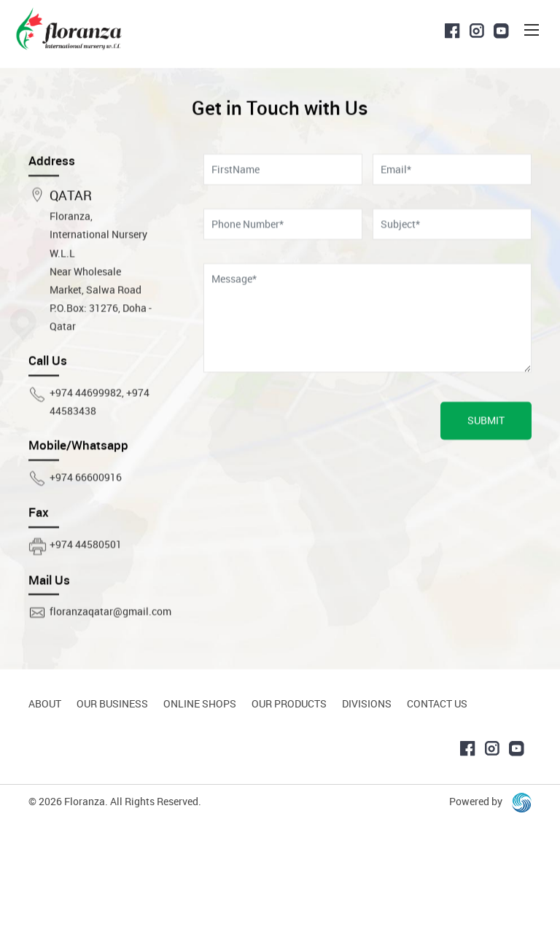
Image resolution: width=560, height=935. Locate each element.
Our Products (289, 703)
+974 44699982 (86, 430)
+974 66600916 (86, 515)
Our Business (112, 703)
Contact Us (437, 703)
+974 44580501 (86, 582)
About (45, 703)
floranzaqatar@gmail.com (110, 649)
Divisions (367, 703)
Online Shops (200, 703)
